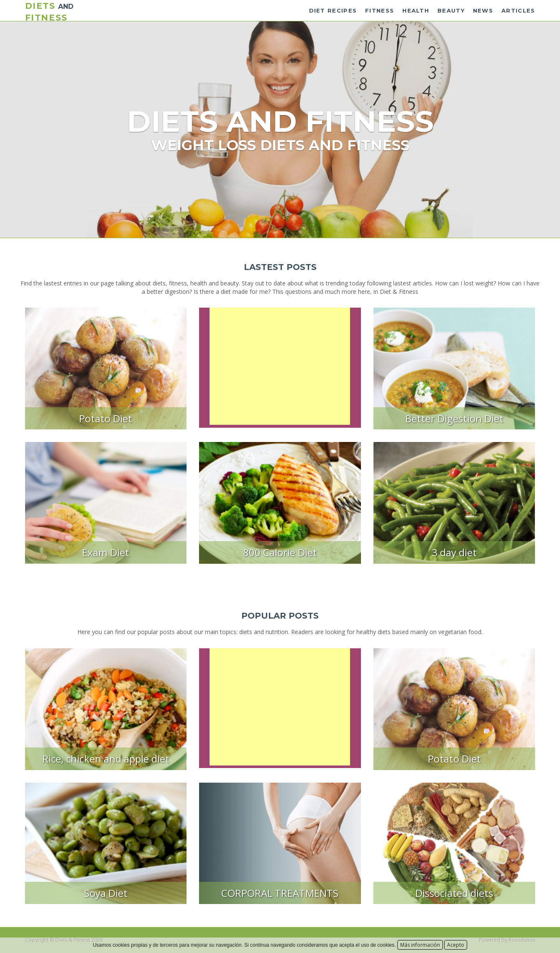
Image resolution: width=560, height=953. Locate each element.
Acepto (456, 945)
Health (416, 10)
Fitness (380, 10)
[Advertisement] (280, 366)
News (483, 10)
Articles (518, 10)
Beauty (451, 10)
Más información (420, 945)
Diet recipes (333, 10)
